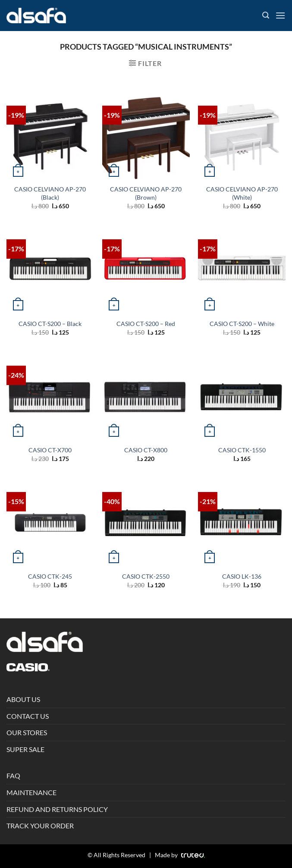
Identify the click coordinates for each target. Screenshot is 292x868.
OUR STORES (27, 732)
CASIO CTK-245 (50, 576)
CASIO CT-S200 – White (242, 324)
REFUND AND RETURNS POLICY (57, 809)
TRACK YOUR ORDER (40, 826)
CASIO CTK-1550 (242, 450)
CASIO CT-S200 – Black (50, 324)
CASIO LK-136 (242, 576)
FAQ (13, 776)
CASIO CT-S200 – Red (146, 324)
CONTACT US (28, 716)
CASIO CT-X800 (146, 450)
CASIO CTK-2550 (146, 576)
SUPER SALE (25, 749)
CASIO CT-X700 (50, 450)
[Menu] (280, 15)
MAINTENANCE (31, 792)
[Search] (266, 15)
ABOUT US (23, 699)
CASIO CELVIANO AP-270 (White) (242, 193)
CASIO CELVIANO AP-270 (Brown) (146, 193)
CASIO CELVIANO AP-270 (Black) (50, 193)
